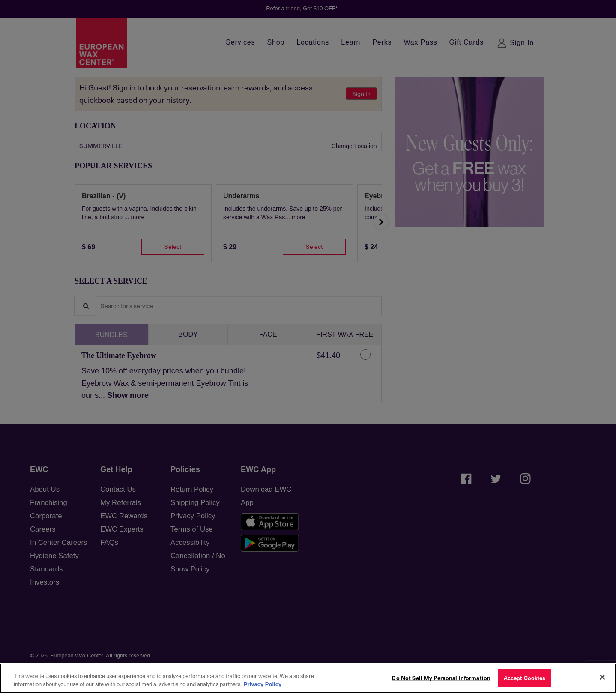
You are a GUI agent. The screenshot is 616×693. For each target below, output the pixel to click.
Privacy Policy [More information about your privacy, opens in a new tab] (263, 684)
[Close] (602, 677)
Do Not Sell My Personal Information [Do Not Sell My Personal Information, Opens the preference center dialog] (441, 678)
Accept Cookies (525, 678)
